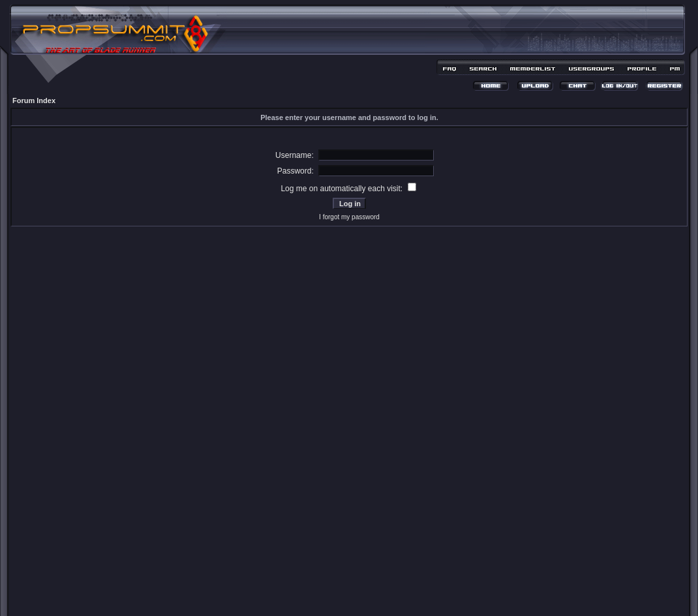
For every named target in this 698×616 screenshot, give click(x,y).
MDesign (396, 595)
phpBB (326, 588)
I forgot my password (349, 217)
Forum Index (34, 100)
